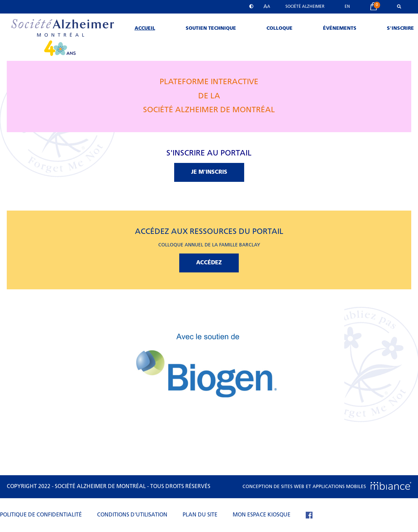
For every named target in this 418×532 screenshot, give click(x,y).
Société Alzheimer (305, 7)
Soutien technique (211, 29)
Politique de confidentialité (41, 515)
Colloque (280, 29)
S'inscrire (400, 29)
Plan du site (200, 515)
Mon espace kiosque (262, 515)
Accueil (145, 29)
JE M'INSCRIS (209, 172)
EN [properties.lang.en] (347, 7)
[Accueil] (62, 60)
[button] (267, 7)
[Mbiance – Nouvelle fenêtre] (391, 487)
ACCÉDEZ (209, 263)
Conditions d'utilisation (132, 515)
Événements (340, 29)
